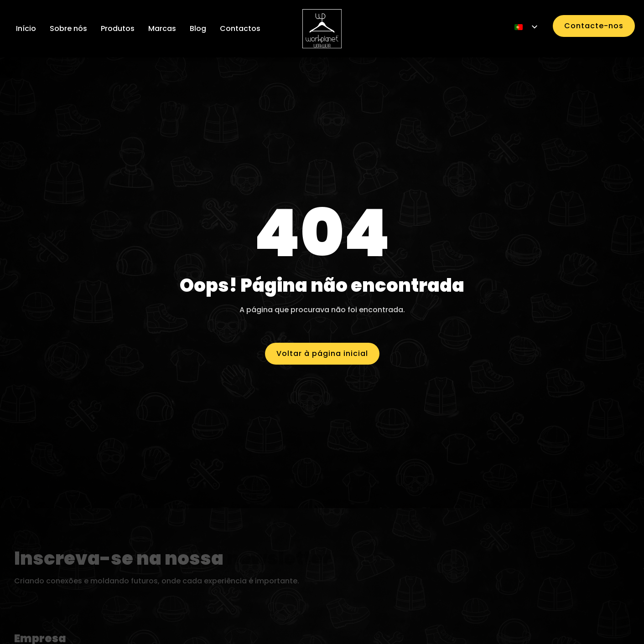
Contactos (240, 28)
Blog (198, 28)
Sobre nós (68, 28)
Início (26, 28)
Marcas (162, 28)
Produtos (118, 28)
